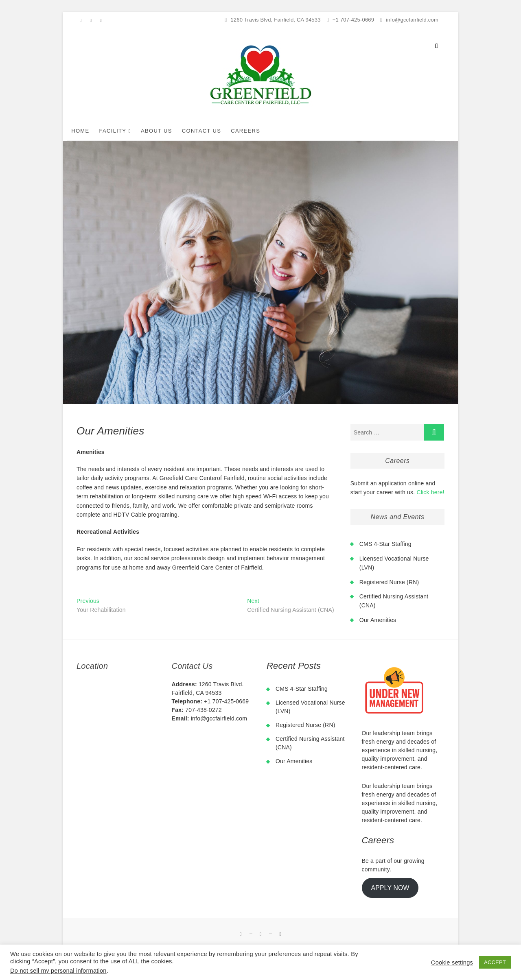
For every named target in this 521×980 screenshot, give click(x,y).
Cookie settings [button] (452, 963)
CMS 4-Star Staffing (385, 544)
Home (90, 131)
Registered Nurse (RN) (389, 582)
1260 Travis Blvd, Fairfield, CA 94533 (273, 20)
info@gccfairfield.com (409, 20)
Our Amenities (378, 620)
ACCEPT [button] (495, 962)
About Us (166, 131)
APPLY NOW (390, 888)
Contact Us (211, 131)
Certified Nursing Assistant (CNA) (310, 743)
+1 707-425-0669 (351, 20)
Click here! (430, 492)
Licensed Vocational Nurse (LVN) (310, 707)
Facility (122, 131)
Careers (255, 131)
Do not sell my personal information (58, 971)
